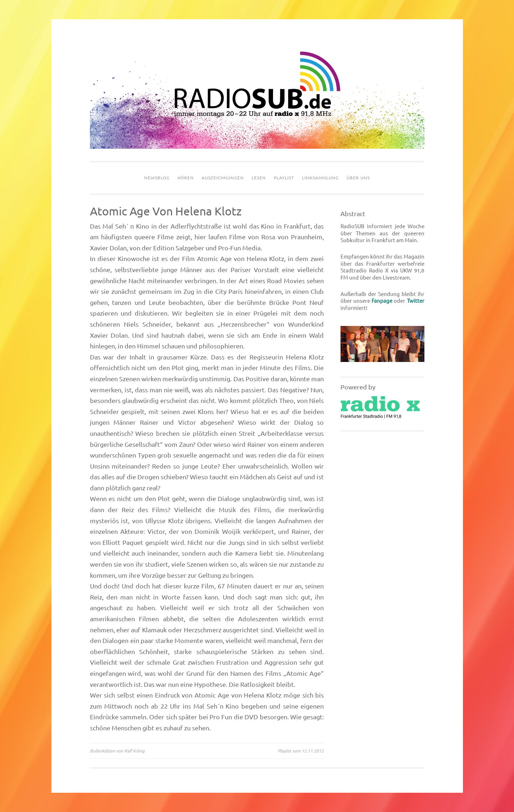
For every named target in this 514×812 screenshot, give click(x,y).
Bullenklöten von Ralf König (117, 751)
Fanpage (382, 301)
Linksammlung (320, 178)
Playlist (284, 178)
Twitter (416, 301)
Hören (186, 178)
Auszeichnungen (223, 178)
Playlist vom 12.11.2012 (301, 751)
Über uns (358, 178)
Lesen (259, 178)
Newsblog (157, 178)
